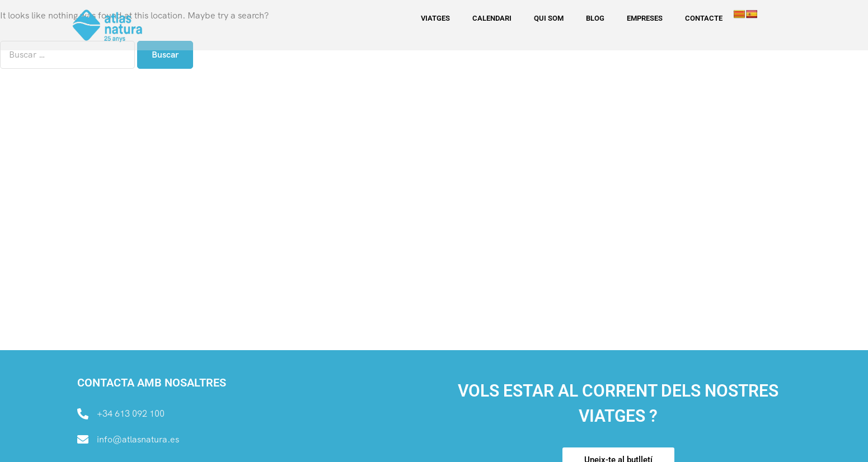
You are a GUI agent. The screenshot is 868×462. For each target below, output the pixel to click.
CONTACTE (704, 18)
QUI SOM (549, 18)
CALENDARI (492, 18)
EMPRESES (645, 18)
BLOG (595, 18)
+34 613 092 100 (131, 414)
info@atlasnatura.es (138, 439)
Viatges (435, 18)
